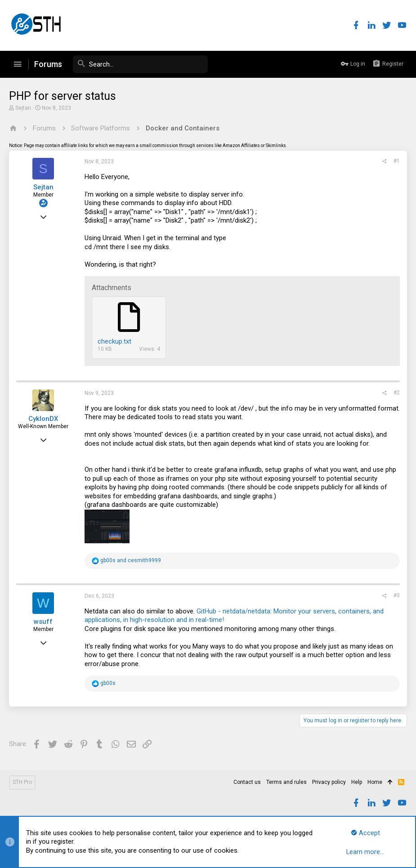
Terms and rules (286, 782)
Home (375, 782)
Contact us (247, 782)
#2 (397, 393)
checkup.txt (114, 341)
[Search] (140, 64)
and (131, 560)
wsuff (43, 622)
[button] (18, 64)
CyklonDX (43, 419)
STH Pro (22, 782)
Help (357, 782)
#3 (397, 595)
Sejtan (23, 108)
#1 (397, 161)
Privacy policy (329, 782)
